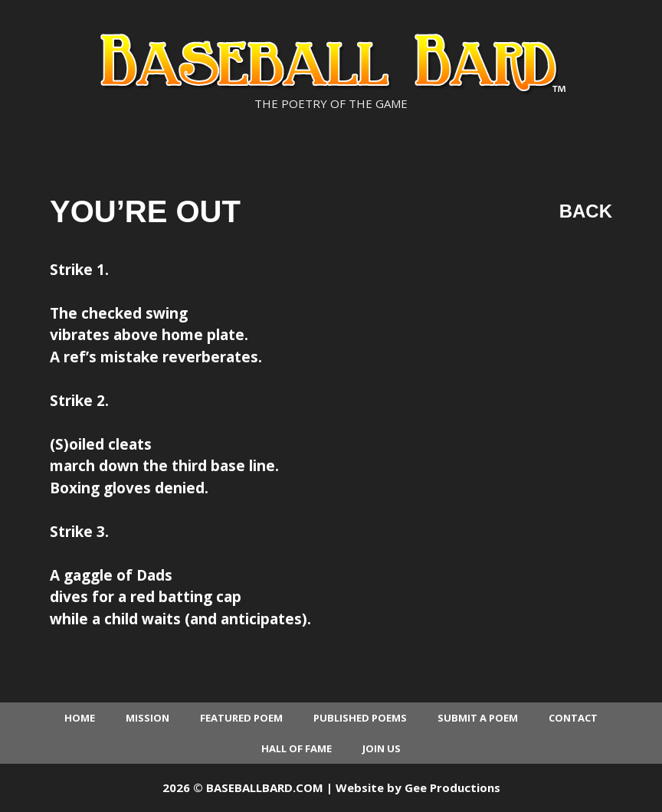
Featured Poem (241, 718)
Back (586, 211)
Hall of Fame (297, 748)
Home (80, 718)
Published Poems (360, 718)
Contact (573, 718)
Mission (147, 718)
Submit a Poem (478, 718)
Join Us (382, 748)
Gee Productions (452, 787)
